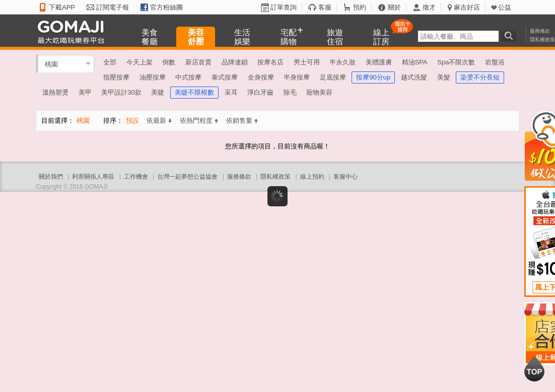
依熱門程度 (199, 121)
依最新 (159, 121)
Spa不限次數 (456, 62)
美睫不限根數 (194, 92)
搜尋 (510, 36)
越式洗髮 (414, 77)
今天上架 (140, 62)
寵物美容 (319, 92)
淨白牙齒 (260, 92)
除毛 (290, 92)
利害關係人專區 (93, 177)
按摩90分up (373, 77)
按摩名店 (270, 62)
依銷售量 (242, 121)
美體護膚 (379, 62)
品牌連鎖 (235, 62)
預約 (360, 7)
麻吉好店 (467, 7)
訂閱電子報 (113, 7)
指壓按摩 (116, 77)
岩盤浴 (495, 62)
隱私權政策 (542, 40)
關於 (394, 7)
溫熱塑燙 (55, 92)
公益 (505, 7)
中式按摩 (188, 77)
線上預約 (312, 177)
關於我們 (51, 177)
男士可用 (307, 62)
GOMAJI (74, 31)
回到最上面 (534, 369)
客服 (325, 7)
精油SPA (415, 62)
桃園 (51, 64)
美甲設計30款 (121, 92)
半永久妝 (342, 62)
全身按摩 (261, 77)
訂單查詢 (284, 7)
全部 (110, 62)
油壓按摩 (153, 77)
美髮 (444, 77)
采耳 (231, 92)
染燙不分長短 (480, 77)
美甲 (85, 92)
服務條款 (540, 31)
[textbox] (458, 36)
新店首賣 (198, 62)
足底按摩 (333, 77)
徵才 (429, 7)
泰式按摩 (225, 77)
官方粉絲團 (166, 7)
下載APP (62, 7)
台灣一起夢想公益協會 (187, 177)
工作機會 (136, 177)
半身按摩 (297, 77)
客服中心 (345, 177)
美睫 (158, 92)
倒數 (169, 62)
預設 (132, 121)
